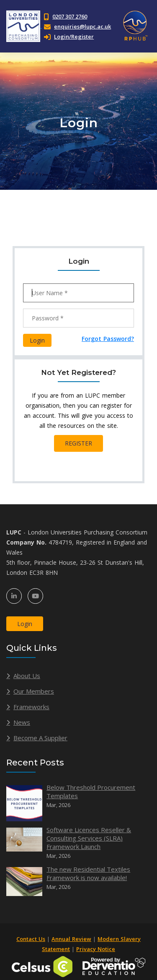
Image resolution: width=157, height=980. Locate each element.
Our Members (34, 691)
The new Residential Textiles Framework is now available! (88, 873)
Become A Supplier (40, 738)
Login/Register (69, 37)
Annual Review (71, 939)
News (22, 722)
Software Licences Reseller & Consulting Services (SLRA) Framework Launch (89, 838)
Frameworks (31, 707)
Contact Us (31, 939)
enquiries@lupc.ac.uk (82, 26)
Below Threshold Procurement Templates (91, 791)
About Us (27, 676)
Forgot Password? (108, 339)
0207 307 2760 (70, 16)
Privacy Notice (96, 949)
